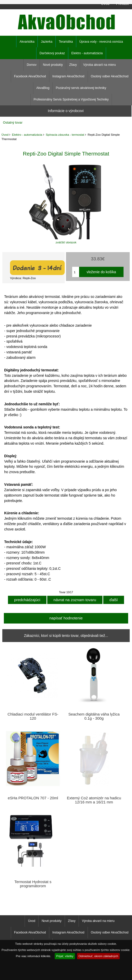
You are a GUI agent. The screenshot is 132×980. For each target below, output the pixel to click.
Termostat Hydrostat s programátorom (33, 884)
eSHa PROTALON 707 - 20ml (33, 798)
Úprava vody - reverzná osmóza (101, 42)
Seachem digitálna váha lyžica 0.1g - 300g (94, 716)
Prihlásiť (123, 4)
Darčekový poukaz (52, 53)
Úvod (105, 4)
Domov (32, 65)
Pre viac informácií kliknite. (34, 956)
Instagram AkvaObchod (68, 76)
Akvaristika (27, 42)
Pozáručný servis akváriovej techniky (81, 88)
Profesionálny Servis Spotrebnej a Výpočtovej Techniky (71, 99)
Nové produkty (53, 65)
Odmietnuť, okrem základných (98, 956)
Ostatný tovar (13, 122)
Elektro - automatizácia (27, 135)
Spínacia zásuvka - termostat (65, 135)
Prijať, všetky (65, 956)
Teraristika (66, 42)
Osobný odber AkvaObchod (110, 76)
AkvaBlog (43, 88)
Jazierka (47, 42)
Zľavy (73, 65)
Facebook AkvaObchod (30, 76)
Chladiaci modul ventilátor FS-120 (33, 716)
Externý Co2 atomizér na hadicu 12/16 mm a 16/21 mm (94, 800)
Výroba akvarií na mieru (100, 65)
